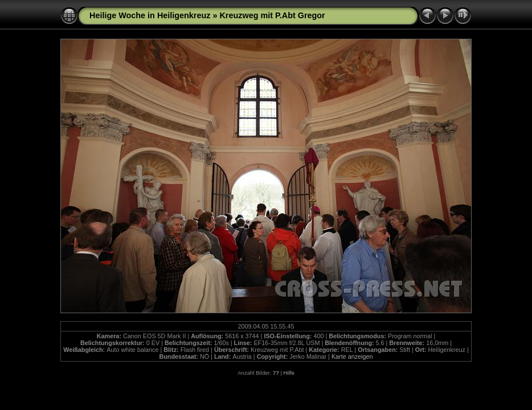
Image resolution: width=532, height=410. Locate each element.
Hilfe (289, 373)
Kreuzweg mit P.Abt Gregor (272, 15)
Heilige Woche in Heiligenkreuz (150, 15)
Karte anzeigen (352, 356)
